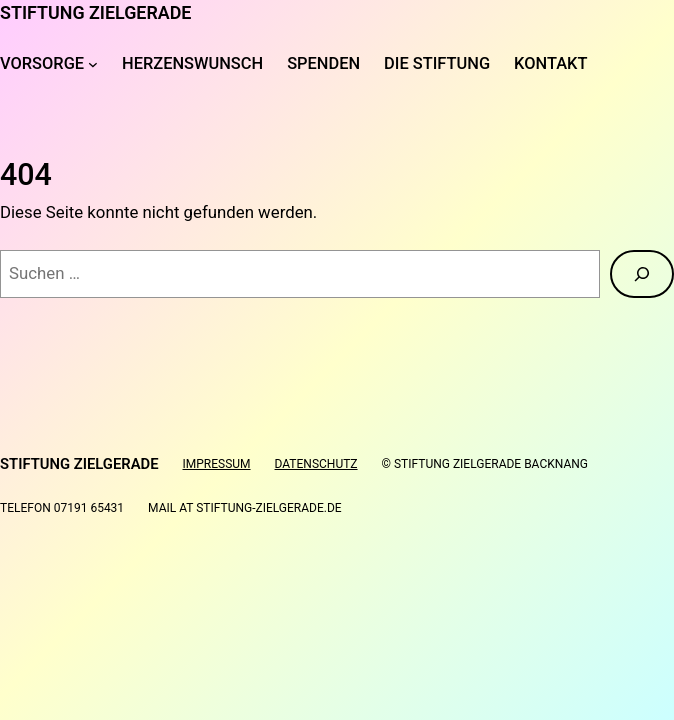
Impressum (217, 464)
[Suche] (642, 274)
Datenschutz (316, 464)
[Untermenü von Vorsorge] (93, 64)
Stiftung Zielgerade (95, 12)
